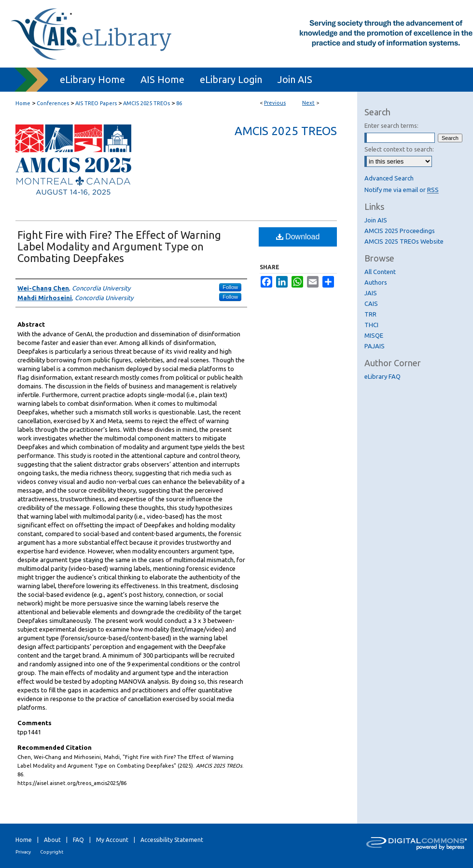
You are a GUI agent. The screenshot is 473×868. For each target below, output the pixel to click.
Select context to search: (399, 149)
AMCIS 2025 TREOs (146, 103)
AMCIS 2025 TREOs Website (404, 241)
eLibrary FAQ (383, 376)
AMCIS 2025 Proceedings (400, 231)
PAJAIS (375, 346)
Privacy (23, 852)
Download (298, 237)
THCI (371, 325)
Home (23, 103)
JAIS (371, 293)
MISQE (374, 335)
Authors (376, 282)
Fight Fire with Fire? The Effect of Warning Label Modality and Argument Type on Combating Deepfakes (119, 246)
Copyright (52, 852)
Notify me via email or (402, 190)
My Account (112, 840)
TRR (370, 314)
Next (308, 103)
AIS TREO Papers (96, 103)
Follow (230, 287)
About (52, 840)
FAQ (78, 840)
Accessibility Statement (172, 840)
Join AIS (376, 220)
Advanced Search (389, 178)
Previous (275, 103)
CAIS (371, 303)
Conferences (53, 103)
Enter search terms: (391, 125)
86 (179, 103)
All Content (380, 272)
